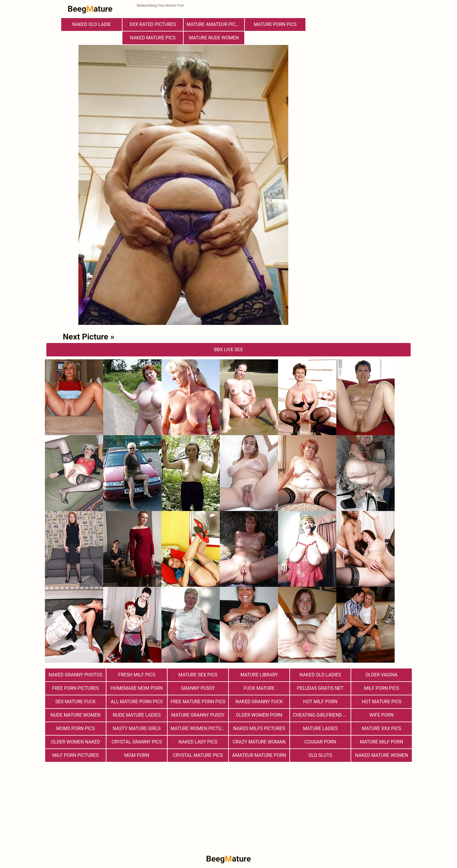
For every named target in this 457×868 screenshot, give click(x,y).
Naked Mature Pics (153, 38)
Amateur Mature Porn (259, 755)
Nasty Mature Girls (137, 728)
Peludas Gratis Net (320, 688)
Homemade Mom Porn (137, 688)
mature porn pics (275, 24)
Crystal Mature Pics (198, 755)
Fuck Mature (259, 688)
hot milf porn (320, 702)
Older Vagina (382, 675)
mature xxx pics (382, 728)
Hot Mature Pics (382, 702)
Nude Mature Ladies (137, 715)
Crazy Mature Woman (259, 742)
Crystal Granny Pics (137, 742)
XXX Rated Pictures (153, 24)
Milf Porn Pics (382, 688)
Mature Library (259, 675)
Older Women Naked (75, 742)
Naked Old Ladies (320, 675)
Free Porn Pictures (75, 688)
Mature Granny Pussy (198, 715)
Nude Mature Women (75, 715)
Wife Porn (382, 715)
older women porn (259, 715)
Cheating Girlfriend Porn (322, 715)
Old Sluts (320, 755)
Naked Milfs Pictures (259, 728)
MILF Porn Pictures (75, 755)
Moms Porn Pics (75, 728)
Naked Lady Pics (198, 742)
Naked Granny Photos (75, 675)
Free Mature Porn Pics (198, 702)
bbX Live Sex (229, 350)
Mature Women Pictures (199, 728)
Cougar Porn (320, 742)
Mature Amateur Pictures (215, 24)
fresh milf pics (137, 675)
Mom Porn (137, 755)
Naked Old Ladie (92, 24)
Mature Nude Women (214, 38)
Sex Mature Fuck (76, 702)
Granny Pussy (198, 688)
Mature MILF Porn (382, 742)
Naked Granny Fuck (259, 702)
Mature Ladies (320, 728)
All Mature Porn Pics (137, 702)
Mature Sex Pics (198, 675)
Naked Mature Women (382, 755)
